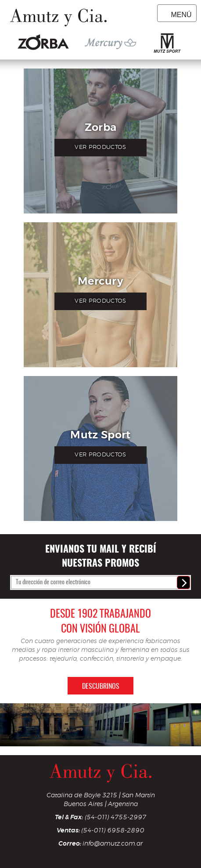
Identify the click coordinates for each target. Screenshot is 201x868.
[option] (100, 725)
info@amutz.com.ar (113, 844)
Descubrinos (101, 687)
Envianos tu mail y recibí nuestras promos (101, 556)
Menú (181, 15)
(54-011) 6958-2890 (113, 830)
